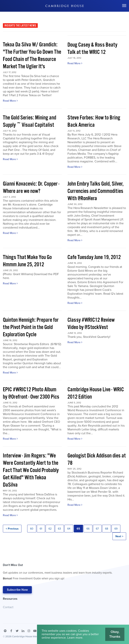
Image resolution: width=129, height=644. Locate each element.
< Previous (12, 529)
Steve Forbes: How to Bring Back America (94, 121)
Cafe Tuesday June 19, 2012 (94, 257)
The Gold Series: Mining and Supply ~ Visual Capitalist (30, 121)
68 (107, 529)
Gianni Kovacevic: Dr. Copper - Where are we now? (31, 188)
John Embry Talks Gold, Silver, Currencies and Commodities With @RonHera (96, 191)
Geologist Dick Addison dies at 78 (97, 459)
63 (59, 529)
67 (97, 529)
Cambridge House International (29, 637)
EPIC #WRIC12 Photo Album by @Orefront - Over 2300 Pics (31, 393)
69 (116, 529)
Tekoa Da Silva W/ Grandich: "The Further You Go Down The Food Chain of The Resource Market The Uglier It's (32, 56)
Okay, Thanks (115, 634)
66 (88, 529)
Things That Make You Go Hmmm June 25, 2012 (27, 261)
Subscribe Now (17, 590)
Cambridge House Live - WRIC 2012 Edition (96, 393)
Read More (10, 101)
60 (32, 529)
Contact (8, 607)
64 (69, 529)
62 (50, 529)
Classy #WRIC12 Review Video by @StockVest (91, 324)
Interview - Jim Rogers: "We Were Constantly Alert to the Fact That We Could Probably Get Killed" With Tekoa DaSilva (31, 470)
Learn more (75, 638)
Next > (119, 536)
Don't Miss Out (58, 573)
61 (41, 529)
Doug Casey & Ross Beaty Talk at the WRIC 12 (92, 49)
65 (78, 529)
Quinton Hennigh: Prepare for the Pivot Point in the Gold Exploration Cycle (31, 327)
